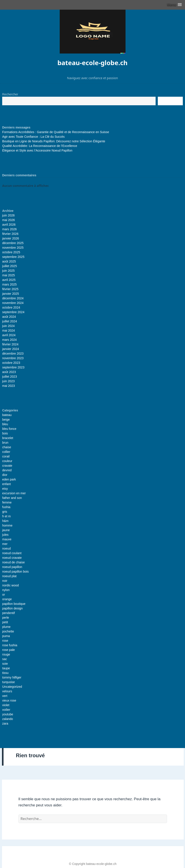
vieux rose (9, 700)
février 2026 (10, 234)
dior (5, 475)
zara (5, 723)
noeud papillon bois (15, 572)
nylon (6, 590)
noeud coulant (12, 553)
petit (5, 622)
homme (7, 525)
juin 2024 (8, 326)
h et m (6, 516)
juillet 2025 (10, 266)
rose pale (9, 650)
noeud (6, 548)
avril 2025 (9, 280)
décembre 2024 (13, 298)
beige (6, 420)
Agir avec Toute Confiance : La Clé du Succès (33, 137)
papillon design (12, 608)
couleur (7, 461)
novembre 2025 (13, 248)
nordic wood (11, 585)
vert (5, 696)
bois (5, 433)
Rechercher (10, 94)
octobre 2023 (11, 363)
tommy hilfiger (12, 677)
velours (7, 691)
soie (5, 664)
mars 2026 (9, 229)
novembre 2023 (13, 358)
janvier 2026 (11, 238)
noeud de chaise (13, 562)
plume (6, 627)
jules (5, 535)
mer (5, 544)
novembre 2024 (13, 303)
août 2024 (9, 317)
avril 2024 (9, 335)
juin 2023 (8, 381)
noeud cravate (12, 558)
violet (6, 705)
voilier (6, 710)
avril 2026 (9, 225)
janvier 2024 (11, 349)
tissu (5, 673)
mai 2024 (9, 330)
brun (5, 443)
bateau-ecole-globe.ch (92, 63)
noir (5, 581)
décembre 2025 (13, 243)
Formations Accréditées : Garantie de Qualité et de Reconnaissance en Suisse (56, 132)
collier (6, 452)
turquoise (9, 682)
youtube (8, 714)
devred (7, 470)
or (4, 595)
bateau (7, 415)
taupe (6, 668)
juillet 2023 (10, 377)
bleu (5, 424)
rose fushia (10, 645)
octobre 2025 (11, 252)
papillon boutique (14, 604)
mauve (7, 539)
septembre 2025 (13, 257)
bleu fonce (9, 429)
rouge (6, 654)
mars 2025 (9, 284)
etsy (5, 489)
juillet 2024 (10, 321)
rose (5, 641)
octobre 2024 (11, 307)
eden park (9, 479)
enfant (6, 484)
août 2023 (9, 372)
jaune (6, 530)
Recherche (170, 101)
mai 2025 (9, 275)
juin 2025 (8, 271)
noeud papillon (12, 567)
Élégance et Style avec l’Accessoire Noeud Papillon (37, 150)
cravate (7, 466)
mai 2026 (9, 220)
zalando (8, 719)
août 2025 (9, 261)
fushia (6, 507)
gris (5, 512)
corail (6, 456)
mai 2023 (9, 386)
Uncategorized (12, 687)
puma (6, 636)
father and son (12, 498)
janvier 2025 (11, 294)
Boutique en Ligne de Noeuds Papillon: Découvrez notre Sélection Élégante (54, 141)
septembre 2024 (13, 312)
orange (7, 599)
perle (6, 618)
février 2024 (10, 344)
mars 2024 (9, 340)
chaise (7, 447)
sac (5, 659)
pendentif (9, 613)
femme (7, 502)
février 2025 (10, 289)
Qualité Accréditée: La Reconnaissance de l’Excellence (40, 146)
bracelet (8, 438)
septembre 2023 (13, 367)
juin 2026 (8, 215)
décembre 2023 (13, 354)
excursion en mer (14, 493)
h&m (5, 521)
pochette (8, 631)
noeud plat (9, 576)
